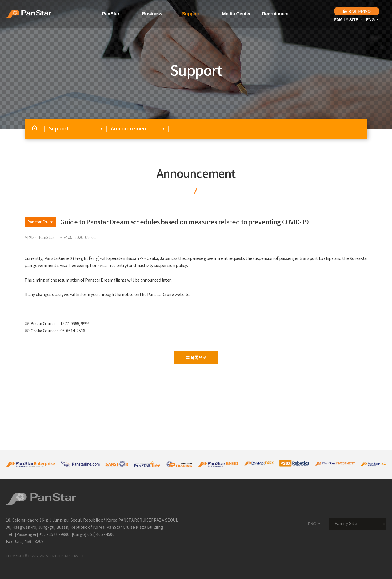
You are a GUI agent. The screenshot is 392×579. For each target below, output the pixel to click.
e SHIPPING (356, 11)
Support (191, 14)
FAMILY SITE (348, 20)
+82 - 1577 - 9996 (54, 535)
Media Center (236, 14)
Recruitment (275, 14)
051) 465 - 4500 (101, 535)
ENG (373, 20)
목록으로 (196, 358)
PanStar (111, 14)
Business (152, 14)
